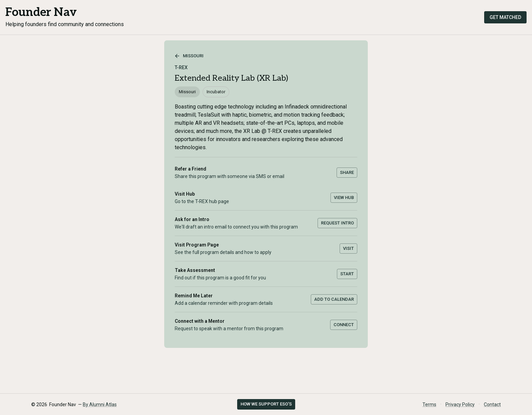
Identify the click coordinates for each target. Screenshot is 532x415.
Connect (344, 325)
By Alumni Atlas (100, 404)
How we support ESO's (266, 404)
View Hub (344, 197)
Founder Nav (41, 12)
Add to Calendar (334, 299)
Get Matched (505, 17)
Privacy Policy (460, 404)
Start (347, 274)
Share (347, 172)
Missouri (189, 56)
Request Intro (337, 223)
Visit (348, 248)
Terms (429, 404)
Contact (492, 404)
